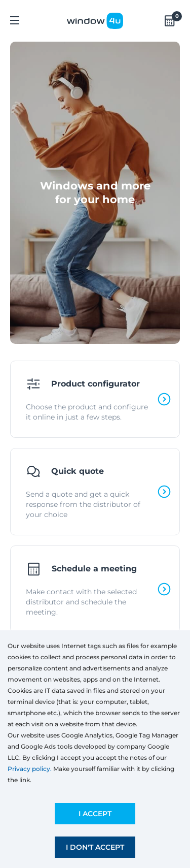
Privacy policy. (30, 769)
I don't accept (95, 847)
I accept (95, 814)
